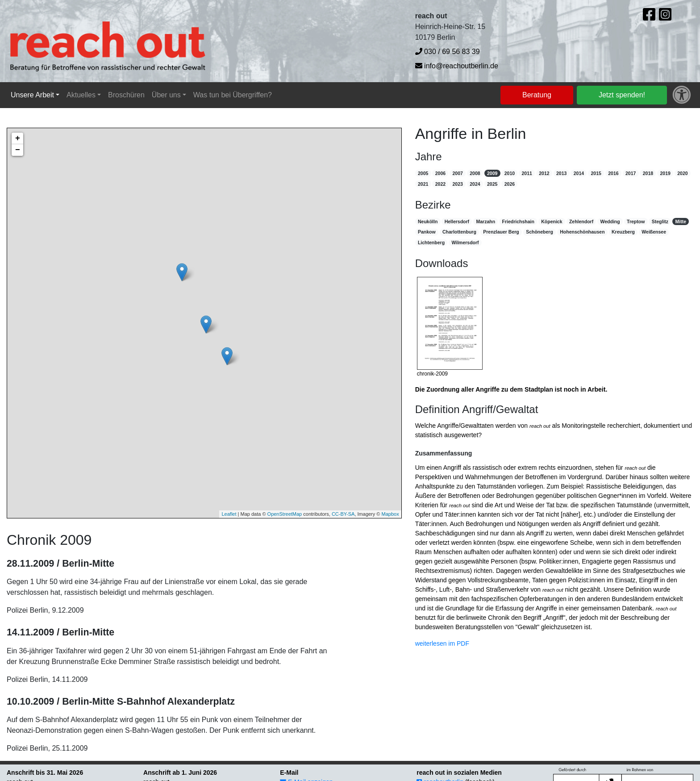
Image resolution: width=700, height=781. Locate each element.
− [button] (18, 150)
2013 (561, 173)
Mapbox (390, 514)
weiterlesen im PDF (442, 643)
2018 (648, 173)
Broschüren (126, 95)
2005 (423, 173)
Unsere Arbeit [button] (32, 95)
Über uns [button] (166, 95)
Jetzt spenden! (622, 95)
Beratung (537, 95)
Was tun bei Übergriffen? (233, 95)
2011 (527, 173)
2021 (423, 184)
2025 (492, 184)
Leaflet (229, 514)
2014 (579, 173)
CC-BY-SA (343, 514)
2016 (613, 173)
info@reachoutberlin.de (457, 66)
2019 (665, 173)
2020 (682, 173)
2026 (510, 184)
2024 (475, 184)
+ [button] (18, 138)
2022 (440, 184)
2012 (544, 173)
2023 (457, 184)
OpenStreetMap (285, 514)
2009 (492, 173)
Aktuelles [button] (81, 95)
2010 (510, 173)
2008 (475, 173)
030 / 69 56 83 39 (448, 52)
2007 (457, 173)
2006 (440, 173)
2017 (631, 173)
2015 (596, 173)
